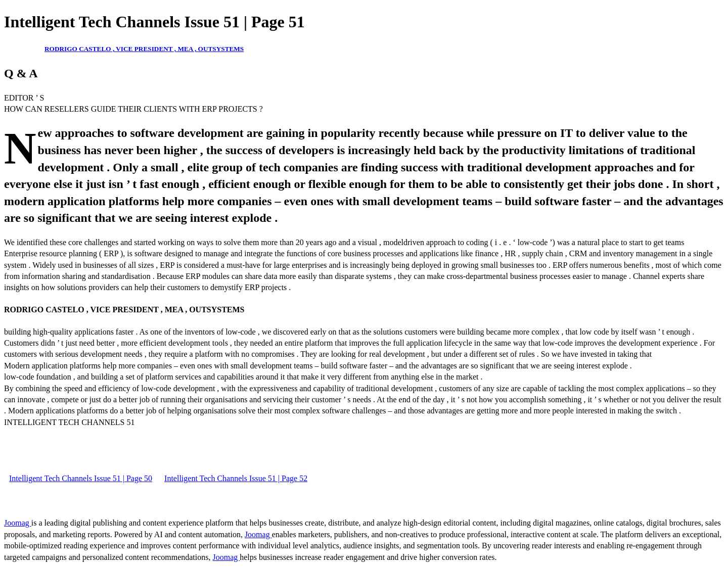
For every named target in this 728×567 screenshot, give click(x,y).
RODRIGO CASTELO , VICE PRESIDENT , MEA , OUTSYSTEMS (144, 49)
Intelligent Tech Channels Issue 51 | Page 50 (81, 478)
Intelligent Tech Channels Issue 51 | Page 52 (236, 478)
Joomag (18, 523)
